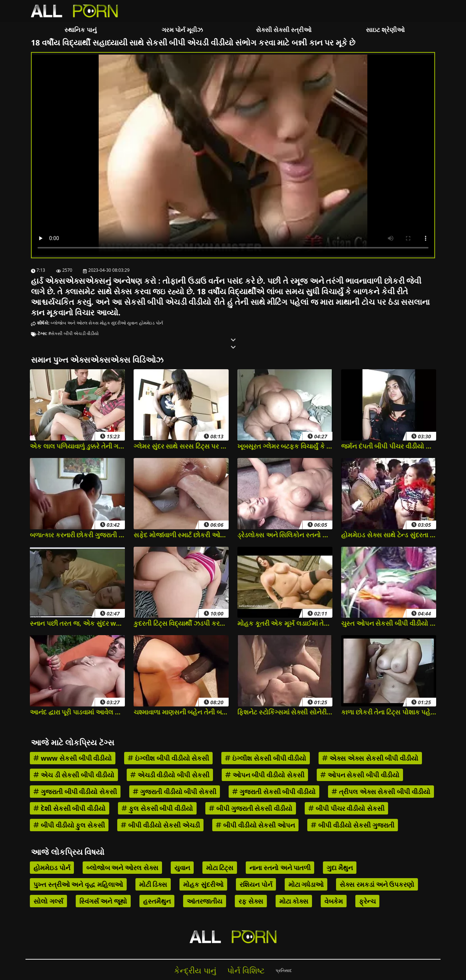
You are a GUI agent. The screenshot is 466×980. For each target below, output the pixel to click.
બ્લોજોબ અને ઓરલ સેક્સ (75, 323)
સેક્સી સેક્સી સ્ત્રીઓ (284, 30)
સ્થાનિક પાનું (80, 30)
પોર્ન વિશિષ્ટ (246, 970)
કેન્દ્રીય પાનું (195, 970)
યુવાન (132, 323)
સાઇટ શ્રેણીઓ (385, 30)
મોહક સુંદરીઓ (113, 323)
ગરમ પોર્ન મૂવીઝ (182, 30)
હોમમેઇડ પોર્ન (151, 323)
